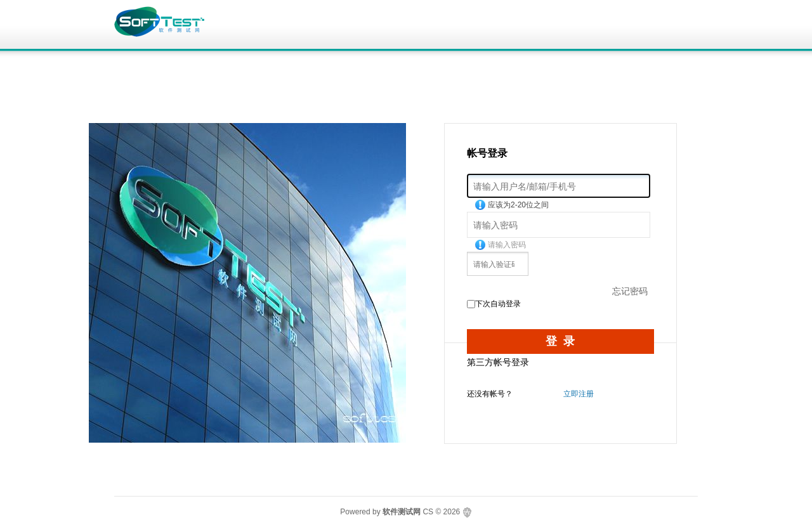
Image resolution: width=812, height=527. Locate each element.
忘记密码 (630, 291)
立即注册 (579, 394)
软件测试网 (402, 512)
